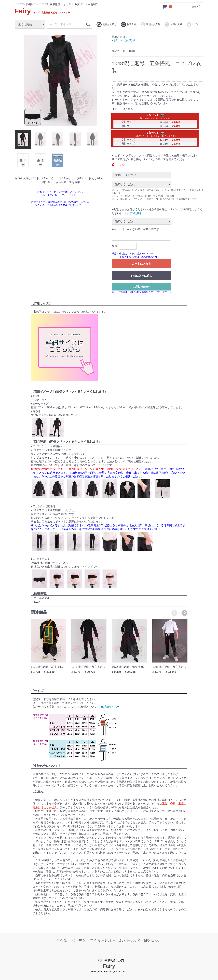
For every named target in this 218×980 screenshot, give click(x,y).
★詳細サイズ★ (110, 707)
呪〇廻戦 (130, 40)
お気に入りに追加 (141, 276)
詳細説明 (135, 213)
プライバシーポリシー (102, 940)
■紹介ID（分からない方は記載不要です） (137, 229)
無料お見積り (107, 24)
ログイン (194, 24)
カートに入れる (141, 263)
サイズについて (66, 940)
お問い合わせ (141, 287)
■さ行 (115, 40)
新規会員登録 (150, 24)
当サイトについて (129, 940)
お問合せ (128, 24)
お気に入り (173, 24)
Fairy (42, 11)
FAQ (82, 940)
